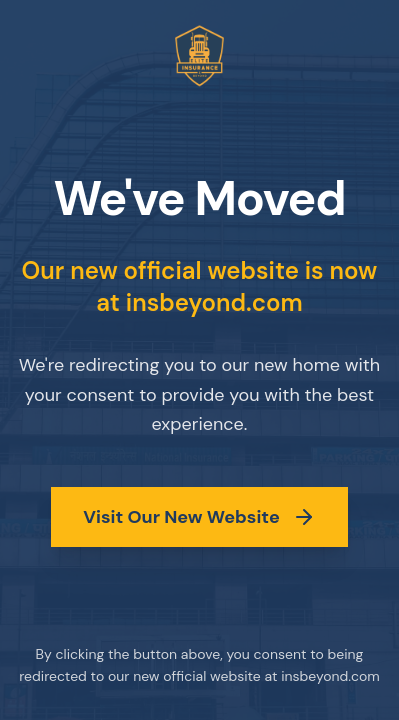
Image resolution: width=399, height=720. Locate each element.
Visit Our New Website (199, 517)
